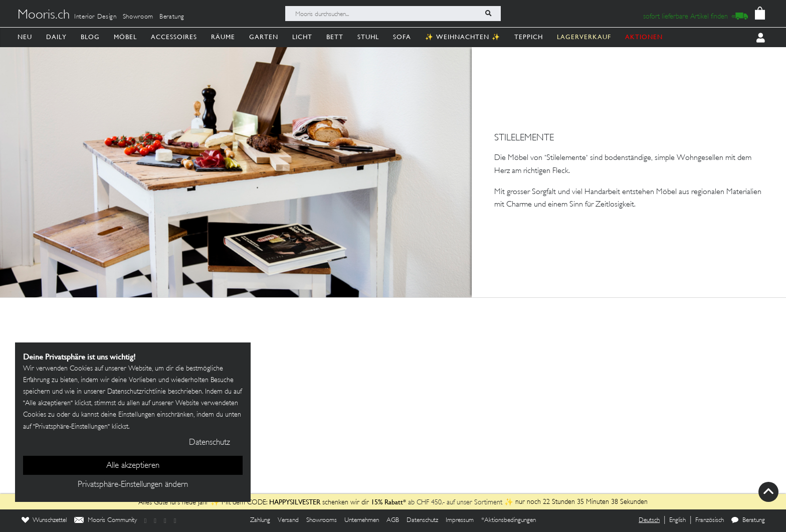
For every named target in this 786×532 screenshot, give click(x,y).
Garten (264, 37)
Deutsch (649, 520)
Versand (288, 520)
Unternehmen (362, 520)
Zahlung (260, 520)
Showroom (138, 17)
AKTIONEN (644, 37)
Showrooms (322, 520)
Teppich (529, 37)
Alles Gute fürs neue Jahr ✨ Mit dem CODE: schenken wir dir (255, 503)
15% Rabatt (387, 502)
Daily (56, 37)
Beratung (172, 17)
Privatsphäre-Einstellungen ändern (133, 485)
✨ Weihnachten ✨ (463, 37)
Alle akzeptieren (133, 466)
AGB (393, 520)
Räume (223, 37)
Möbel (125, 37)
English (677, 520)
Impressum (460, 520)
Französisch (710, 520)
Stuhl (368, 37)
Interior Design (95, 17)
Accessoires (174, 37)
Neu (25, 37)
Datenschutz (422, 520)
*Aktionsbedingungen (509, 520)
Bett (335, 37)
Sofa (402, 37)
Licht (302, 37)
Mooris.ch (44, 16)
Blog (90, 37)
